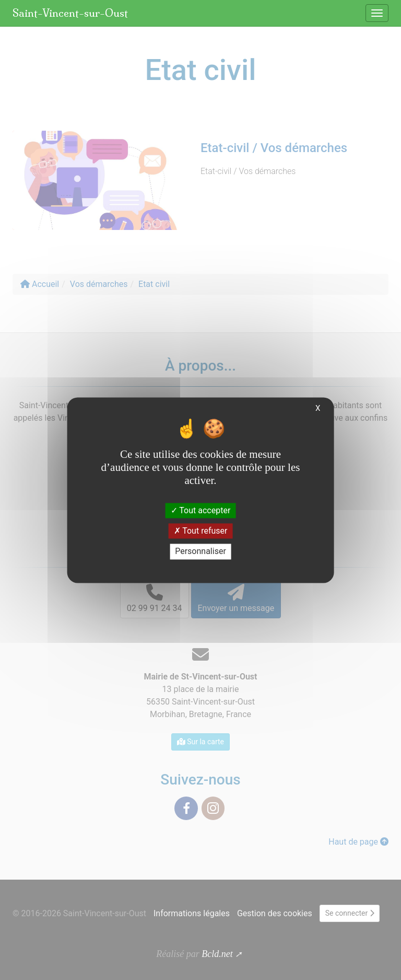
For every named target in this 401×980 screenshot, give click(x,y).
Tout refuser (201, 531)
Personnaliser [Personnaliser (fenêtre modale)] (200, 552)
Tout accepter (201, 510)
